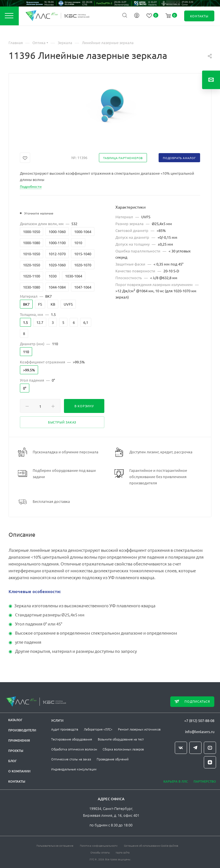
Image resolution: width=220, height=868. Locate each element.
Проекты (16, 751)
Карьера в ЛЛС (176, 781)
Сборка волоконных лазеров (123, 749)
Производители (22, 730)
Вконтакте (181, 748)
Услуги (57, 720)
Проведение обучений (113, 759)
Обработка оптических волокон (74, 749)
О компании (19, 771)
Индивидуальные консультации (74, 769)
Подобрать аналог (179, 158)
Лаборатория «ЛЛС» (98, 729)
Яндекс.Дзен (210, 762)
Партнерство (205, 781)
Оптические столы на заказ (71, 759)
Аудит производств (65, 729)
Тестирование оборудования (72, 739)
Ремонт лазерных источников (139, 729)
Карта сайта (123, 852)
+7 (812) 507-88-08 (199, 720)
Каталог (15, 720)
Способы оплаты (100, 852)
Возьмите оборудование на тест (121, 739)
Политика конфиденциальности (99, 845)
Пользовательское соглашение (55, 845)
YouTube (210, 748)
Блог (13, 761)
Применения (19, 740)
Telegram (195, 748)
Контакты (17, 781)
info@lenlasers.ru (200, 732)
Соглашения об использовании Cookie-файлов (151, 845)
